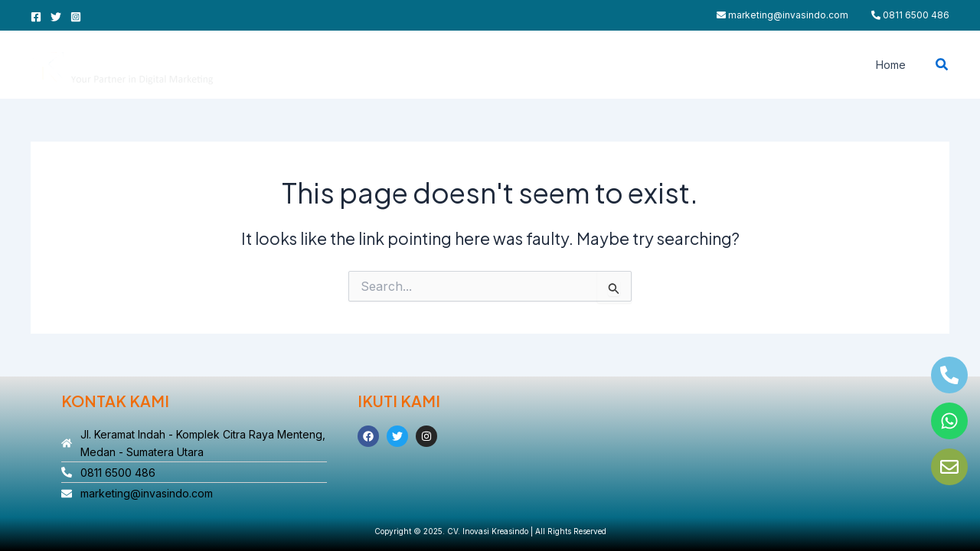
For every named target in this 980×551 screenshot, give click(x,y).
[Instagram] (76, 17)
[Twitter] (56, 17)
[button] (942, 65)
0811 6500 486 (910, 15)
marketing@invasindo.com (782, 15)
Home (895, 65)
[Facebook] (36, 17)
